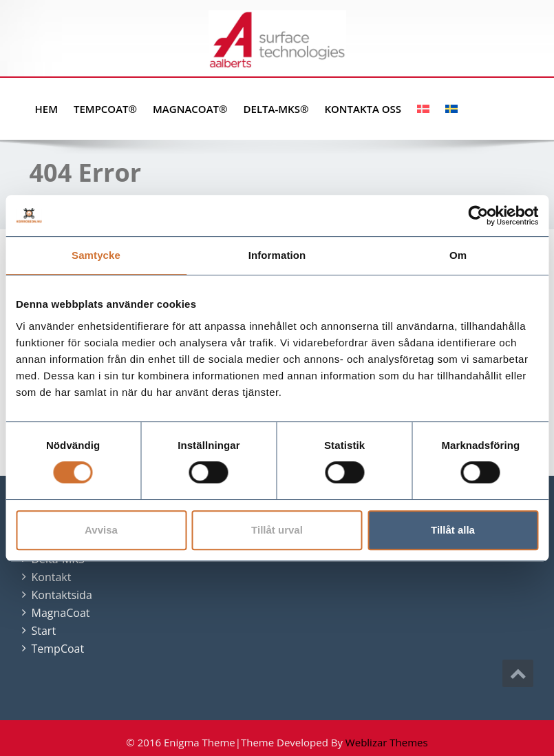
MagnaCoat (61, 613)
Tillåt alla (453, 530)
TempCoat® (105, 109)
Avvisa (101, 530)
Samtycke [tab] (96, 255)
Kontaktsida (62, 595)
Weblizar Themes (387, 742)
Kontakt (52, 577)
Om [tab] (458, 255)
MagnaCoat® (190, 109)
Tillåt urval (277, 530)
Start (44, 631)
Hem (46, 109)
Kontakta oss (363, 109)
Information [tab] (277, 255)
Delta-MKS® (276, 109)
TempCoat (58, 649)
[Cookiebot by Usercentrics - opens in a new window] (478, 216)
